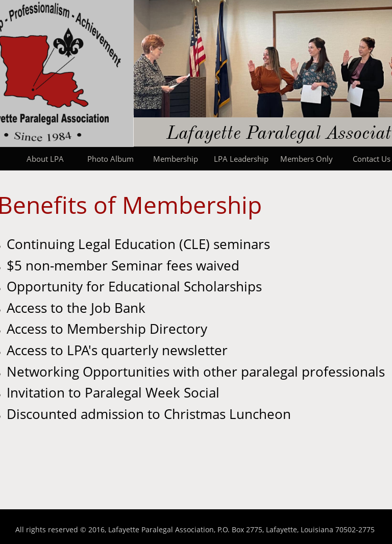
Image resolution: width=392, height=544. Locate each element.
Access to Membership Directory (107, 329)
